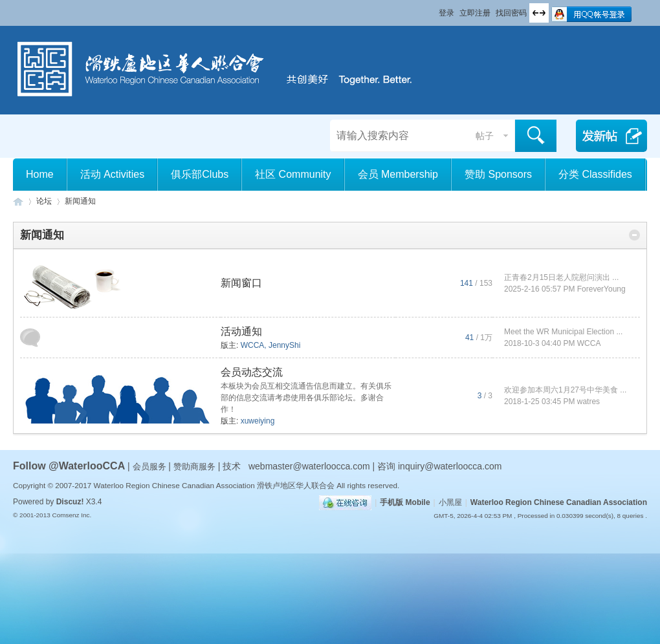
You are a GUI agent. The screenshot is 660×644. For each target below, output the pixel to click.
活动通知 (241, 331)
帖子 (485, 136)
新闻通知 (42, 235)
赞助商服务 (194, 467)
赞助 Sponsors (498, 174)
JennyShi (284, 345)
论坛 (44, 201)
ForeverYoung (601, 289)
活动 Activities (113, 174)
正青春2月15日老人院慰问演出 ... (561, 277)
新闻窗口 (241, 283)
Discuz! (70, 502)
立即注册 (475, 13)
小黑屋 (450, 502)
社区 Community (293, 174)
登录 (446, 13)
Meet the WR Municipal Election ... (563, 332)
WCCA (253, 345)
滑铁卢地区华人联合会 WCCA (18, 201)
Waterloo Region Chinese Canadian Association (559, 502)
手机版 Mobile (405, 502)
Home (40, 174)
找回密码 (511, 13)
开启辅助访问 (433, 9)
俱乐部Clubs (200, 174)
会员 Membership (398, 174)
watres (588, 402)
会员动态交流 (252, 372)
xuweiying (258, 421)
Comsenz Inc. (71, 515)
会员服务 (151, 467)
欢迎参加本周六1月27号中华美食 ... (565, 390)
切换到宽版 (539, 13)
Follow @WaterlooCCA (69, 466)
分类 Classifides (595, 174)
